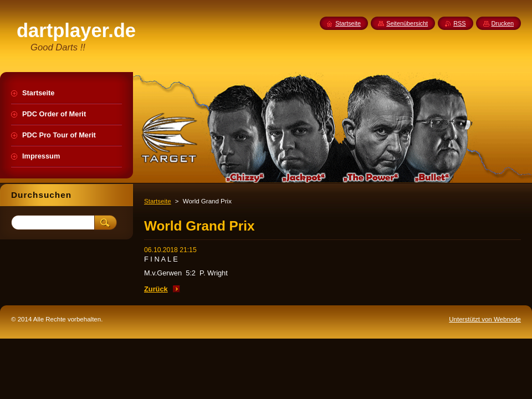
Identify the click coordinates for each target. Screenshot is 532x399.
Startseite (158, 201)
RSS (459, 23)
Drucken (503, 23)
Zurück (156, 289)
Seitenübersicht (407, 23)
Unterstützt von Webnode (485, 319)
